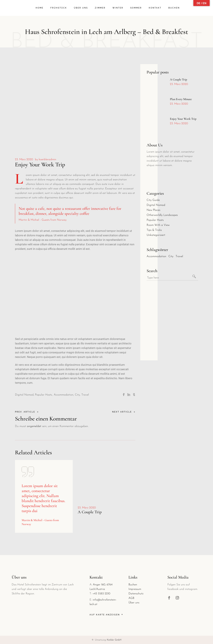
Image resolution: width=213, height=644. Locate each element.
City (77, 395)
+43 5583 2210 (101, 594)
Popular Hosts (43, 395)
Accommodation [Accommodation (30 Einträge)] (156, 256)
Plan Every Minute (181, 99)
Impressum (135, 589)
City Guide (153, 200)
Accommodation (64, 395)
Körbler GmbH (114, 640)
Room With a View (158, 225)
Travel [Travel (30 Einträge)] (179, 256)
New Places (153, 210)
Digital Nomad (24, 395)
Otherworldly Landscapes (162, 215)
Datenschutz (136, 594)
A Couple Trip (90, 512)
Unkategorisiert (156, 235)
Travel (85, 395)
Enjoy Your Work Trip (183, 119)
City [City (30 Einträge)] (171, 256)
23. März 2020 (24, 159)
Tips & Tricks (154, 230)
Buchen (133, 585)
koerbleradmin (48, 159)
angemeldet (34, 426)
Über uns (134, 603)
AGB (131, 598)
